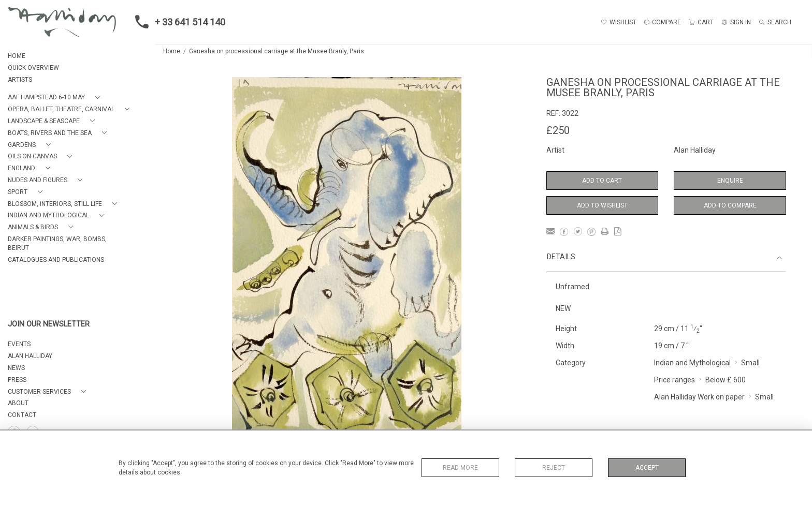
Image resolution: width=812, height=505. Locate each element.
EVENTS (19, 344)
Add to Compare (730, 205)
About (18, 403)
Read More (460, 468)
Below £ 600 (726, 380)
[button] (56, 98)
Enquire (730, 181)
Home (172, 51)
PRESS (17, 380)
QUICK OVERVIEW (33, 68)
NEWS (16, 368)
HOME (17, 56)
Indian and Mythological (692, 363)
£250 (558, 130)
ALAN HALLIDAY (30, 356)
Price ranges (675, 380)
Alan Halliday (695, 150)
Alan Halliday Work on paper (699, 397)
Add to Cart (602, 181)
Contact (22, 415)
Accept (647, 468)
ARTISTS (20, 80)
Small (750, 363)
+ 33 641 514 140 (177, 22)
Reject (554, 468)
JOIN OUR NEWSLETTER (49, 324)
